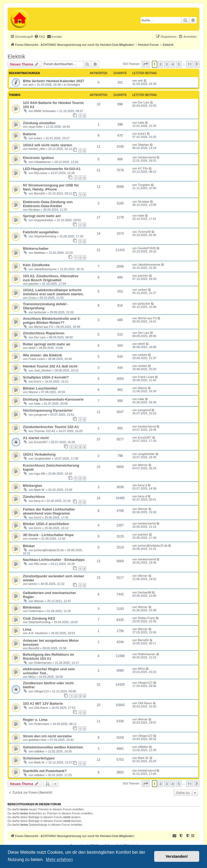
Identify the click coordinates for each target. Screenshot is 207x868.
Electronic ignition (38, 158)
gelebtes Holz (38, 740)
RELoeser (41, 173)
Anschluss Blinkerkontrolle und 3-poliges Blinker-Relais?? (52, 321)
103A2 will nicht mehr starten (48, 145)
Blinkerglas (32, 486)
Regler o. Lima (35, 720)
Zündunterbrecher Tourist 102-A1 (51, 427)
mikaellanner (43, 162)
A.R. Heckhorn (38, 633)
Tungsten (144, 185)
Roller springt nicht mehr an (47, 344)
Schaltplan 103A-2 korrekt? (46, 377)
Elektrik (16, 57)
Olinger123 (42, 691)
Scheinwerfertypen (39, 758)
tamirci (33, 584)
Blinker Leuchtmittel (40, 388)
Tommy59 (144, 232)
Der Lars (144, 102)
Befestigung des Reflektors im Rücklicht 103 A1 (49, 657)
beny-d (143, 485)
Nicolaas (34, 210)
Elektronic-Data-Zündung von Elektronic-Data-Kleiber (48, 204)
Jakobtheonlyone (45, 269)
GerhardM (145, 592)
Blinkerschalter (36, 249)
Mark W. (40, 490)
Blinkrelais (32, 607)
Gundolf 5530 (147, 248)
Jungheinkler (43, 459)
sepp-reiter (36, 127)
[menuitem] (40, 37)
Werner (143, 465)
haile (141, 123)
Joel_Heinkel (43, 370)
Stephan (144, 145)
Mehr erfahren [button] (59, 860)
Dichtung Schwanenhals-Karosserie (53, 399)
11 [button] (190, 64)
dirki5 (32, 348)
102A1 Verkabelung (39, 454)
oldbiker (39, 751)
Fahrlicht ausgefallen (41, 232)
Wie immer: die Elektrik (42, 355)
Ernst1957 (41, 442)
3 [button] (167, 64)
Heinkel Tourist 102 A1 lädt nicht (50, 366)
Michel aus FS (44, 327)
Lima (27, 629)
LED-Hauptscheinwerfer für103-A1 (52, 169)
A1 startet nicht (36, 438)
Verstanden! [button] (177, 856)
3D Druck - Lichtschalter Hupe (48, 535)
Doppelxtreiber (44, 220)
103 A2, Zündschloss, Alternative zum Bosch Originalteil (51, 278)
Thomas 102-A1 (45, 431)
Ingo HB (40, 474)
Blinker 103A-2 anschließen (46, 524)
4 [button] (173, 64)
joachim (34, 284)
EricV (38, 381)
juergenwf (41, 415)
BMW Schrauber (45, 111)
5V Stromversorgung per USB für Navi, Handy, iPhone (51, 187)
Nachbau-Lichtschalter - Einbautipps (54, 560)
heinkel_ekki (37, 149)
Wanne (33, 392)
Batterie (30, 134)
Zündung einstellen (39, 123)
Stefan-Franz (147, 618)
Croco (32, 298)
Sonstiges (74, 85)
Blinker (29, 546)
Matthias (40, 253)
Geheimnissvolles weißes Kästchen (53, 747)
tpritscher (40, 312)
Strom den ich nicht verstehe (47, 736)
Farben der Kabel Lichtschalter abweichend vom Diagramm (49, 511)
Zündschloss (34, 497)
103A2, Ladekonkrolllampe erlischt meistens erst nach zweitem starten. (53, 292)
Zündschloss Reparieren (44, 333)
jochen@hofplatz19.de (49, 550)
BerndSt (40, 193)
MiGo (32, 677)
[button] (146, 64)
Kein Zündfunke (36, 265)
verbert (143, 290)
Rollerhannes (43, 663)
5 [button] (179, 64)
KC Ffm (143, 168)
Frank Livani (37, 359)
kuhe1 (38, 138)
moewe (33, 539)
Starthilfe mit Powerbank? (45, 771)
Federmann (36, 611)
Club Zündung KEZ (39, 618)
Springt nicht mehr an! (42, 216)
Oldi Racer (41, 708)
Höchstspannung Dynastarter (48, 410)
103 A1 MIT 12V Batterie (43, 704)
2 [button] (161, 64)
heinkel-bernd (147, 157)
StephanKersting (45, 236)
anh (31, 85)
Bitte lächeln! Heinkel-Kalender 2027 (54, 81)
